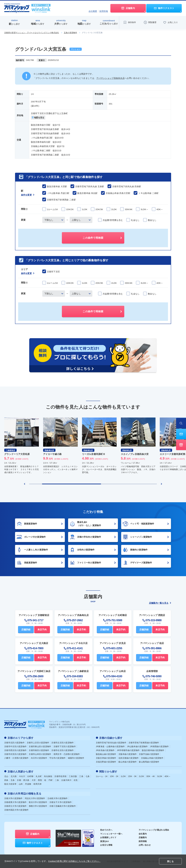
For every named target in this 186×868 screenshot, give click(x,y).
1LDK (123, 776)
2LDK (141, 776)
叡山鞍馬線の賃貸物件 (149, 762)
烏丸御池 (48, 776)
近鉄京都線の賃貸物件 (129, 758)
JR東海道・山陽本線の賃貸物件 (110, 746)
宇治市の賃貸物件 (57, 758)
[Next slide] (161, 484)
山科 (21, 783)
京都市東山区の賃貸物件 (40, 746)
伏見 (76, 779)
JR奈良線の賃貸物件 (105, 750)
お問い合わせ (145, 844)
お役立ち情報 (106, 844)
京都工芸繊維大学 (63, 805)
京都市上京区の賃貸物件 (38, 742)
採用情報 (104, 11)
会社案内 (143, 833)
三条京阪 (73, 776)
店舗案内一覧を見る (160, 603)
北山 (6, 776)
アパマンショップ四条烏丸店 (110, 78)
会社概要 (93, 11)
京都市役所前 (60, 776)
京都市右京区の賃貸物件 (62, 750)
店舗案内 (143, 836)
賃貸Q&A (104, 840)
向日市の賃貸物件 (39, 758)
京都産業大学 (15, 801)
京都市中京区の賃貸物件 (15, 746)
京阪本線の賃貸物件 (128, 754)
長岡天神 (37, 783)
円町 (51, 779)
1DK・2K (114, 776)
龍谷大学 (38, 801)
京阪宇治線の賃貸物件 (149, 754)
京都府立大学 (15, 805)
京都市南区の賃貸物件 (39, 750)
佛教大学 (38, 805)
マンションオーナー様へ (111, 833)
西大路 (26, 779)
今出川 (22, 776)
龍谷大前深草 (10, 783)
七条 (88, 776)
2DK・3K (132, 776)
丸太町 (39, 776)
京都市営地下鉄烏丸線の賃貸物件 (111, 742)
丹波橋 (28, 783)
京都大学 (13, 797)
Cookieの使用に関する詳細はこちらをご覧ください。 (74, 861)
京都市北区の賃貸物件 (14, 742)
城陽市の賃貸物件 (76, 758)
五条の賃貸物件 (70, 33)
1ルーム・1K (102, 776)
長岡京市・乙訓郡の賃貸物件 (67, 754)
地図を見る (38, 118)
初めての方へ (106, 829)
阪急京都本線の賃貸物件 (153, 750)
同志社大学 (35, 797)
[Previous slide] (25, 484)
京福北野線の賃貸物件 (106, 762)
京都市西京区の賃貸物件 (15, 750)
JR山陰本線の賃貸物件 (137, 746)
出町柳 (30, 776)
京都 (19, 779)
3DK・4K (151, 776)
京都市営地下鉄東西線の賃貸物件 (144, 742)
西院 (40, 779)
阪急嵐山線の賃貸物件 (106, 754)
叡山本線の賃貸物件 (128, 762)
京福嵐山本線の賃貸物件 (152, 758)
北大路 (14, 776)
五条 (13, 779)
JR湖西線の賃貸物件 (159, 746)
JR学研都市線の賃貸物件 (128, 750)
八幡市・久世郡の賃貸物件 (16, 758)
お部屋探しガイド (108, 836)
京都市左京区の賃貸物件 (62, 742)
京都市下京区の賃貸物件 (65, 746)
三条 (81, 776)
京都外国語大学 (16, 809)
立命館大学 (58, 797)
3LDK (160, 776)
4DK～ (168, 776)
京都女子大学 (61, 801)
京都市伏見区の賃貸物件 (15, 754)
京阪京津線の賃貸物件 (106, 758)
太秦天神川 (66, 779)
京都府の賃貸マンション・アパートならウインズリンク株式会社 (32, 33)
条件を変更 (28, 195)
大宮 (34, 779)
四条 (6, 779)
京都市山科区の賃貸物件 (40, 754)
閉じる (170, 861)
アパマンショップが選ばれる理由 (154, 829)
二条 (57, 779)
